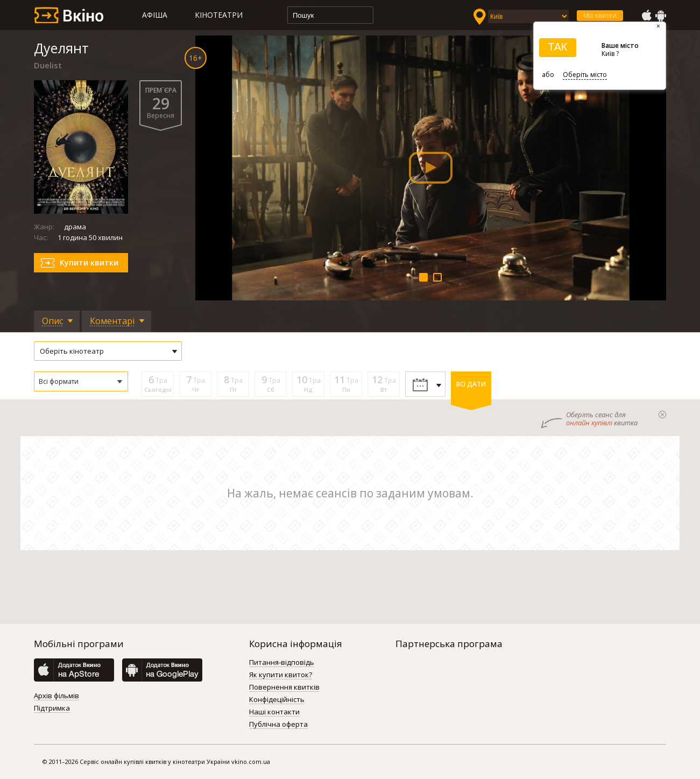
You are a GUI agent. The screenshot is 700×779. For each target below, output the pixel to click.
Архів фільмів (56, 696)
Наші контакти (274, 712)
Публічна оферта (278, 725)
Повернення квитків (284, 687)
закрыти (662, 415)
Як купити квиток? (281, 675)
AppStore (646, 16)
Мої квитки (600, 15)
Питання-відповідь (282, 663)
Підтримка (52, 708)
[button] (81, 381)
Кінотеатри (219, 15)
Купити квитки (89, 262)
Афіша (155, 15)
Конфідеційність (277, 700)
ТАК (557, 47)
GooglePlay (661, 16)
